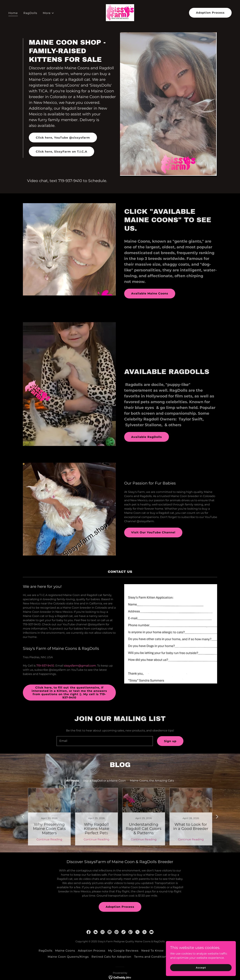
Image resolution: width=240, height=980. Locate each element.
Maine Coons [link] (65, 951)
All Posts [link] (72, 781)
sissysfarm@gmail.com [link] (80, 666)
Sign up (170, 741)
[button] (48, 13)
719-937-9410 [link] (70, 181)
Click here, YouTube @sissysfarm (63, 138)
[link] (120, 12)
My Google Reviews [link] (123, 951)
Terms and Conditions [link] (151, 957)
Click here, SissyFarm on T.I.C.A (61, 152)
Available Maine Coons (150, 293)
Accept (201, 967)
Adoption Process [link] (92, 951)
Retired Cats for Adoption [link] (111, 957)
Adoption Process (210, 13)
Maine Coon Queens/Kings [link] (68, 957)
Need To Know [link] (152, 951)
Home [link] (13, 13)
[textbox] (105, 741)
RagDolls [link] (30, 13)
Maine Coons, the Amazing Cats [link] (152, 781)
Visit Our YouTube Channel (153, 532)
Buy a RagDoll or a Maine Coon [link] (104, 781)
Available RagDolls (147, 437)
